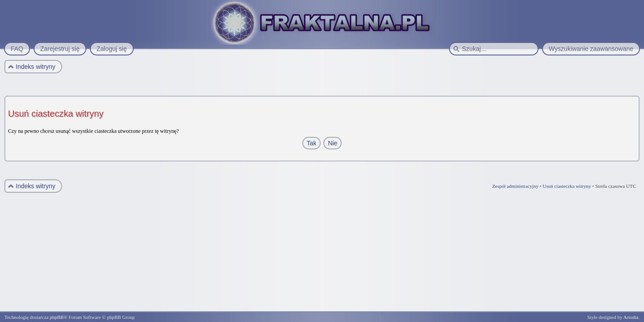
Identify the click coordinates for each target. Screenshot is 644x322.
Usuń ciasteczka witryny (567, 186)
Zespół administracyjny (516, 186)
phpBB (57, 317)
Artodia (631, 317)
